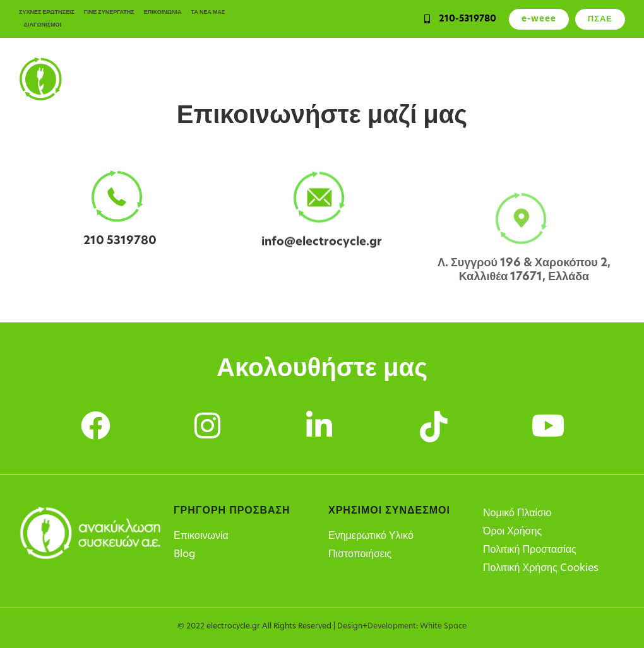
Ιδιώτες (221, 79)
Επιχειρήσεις (276, 79)
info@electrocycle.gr (322, 248)
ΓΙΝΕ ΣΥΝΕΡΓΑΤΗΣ (109, 12)
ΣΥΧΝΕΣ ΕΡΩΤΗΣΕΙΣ (47, 12)
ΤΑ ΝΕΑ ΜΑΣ (208, 12)
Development (392, 627)
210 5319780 (120, 241)
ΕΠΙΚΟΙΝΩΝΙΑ (163, 12)
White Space (443, 627)
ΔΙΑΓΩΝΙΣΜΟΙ (43, 25)
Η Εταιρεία (603, 79)
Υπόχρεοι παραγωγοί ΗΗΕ (423, 79)
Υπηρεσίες (337, 79)
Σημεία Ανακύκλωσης (527, 79)
